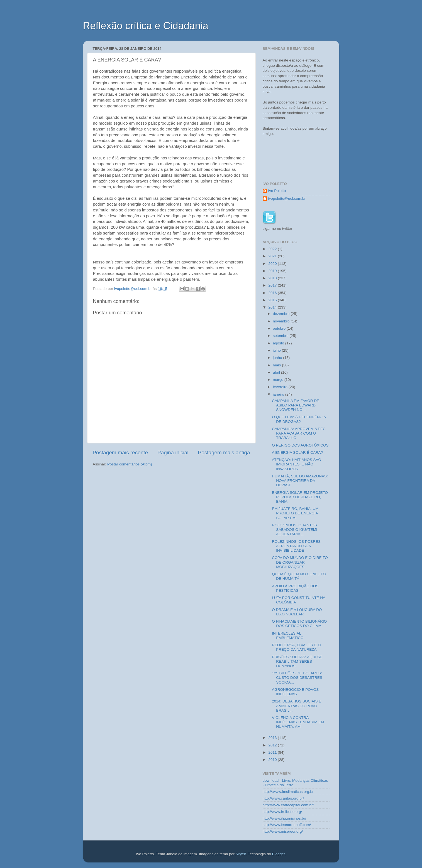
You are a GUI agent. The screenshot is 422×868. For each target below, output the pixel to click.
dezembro (282, 314)
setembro (281, 336)
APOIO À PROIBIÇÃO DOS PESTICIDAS (295, 588)
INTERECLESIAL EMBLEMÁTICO (288, 636)
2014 (273, 307)
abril (277, 372)
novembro (282, 321)
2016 (273, 293)
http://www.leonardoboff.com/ (287, 825)
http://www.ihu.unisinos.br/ (285, 818)
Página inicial (173, 453)
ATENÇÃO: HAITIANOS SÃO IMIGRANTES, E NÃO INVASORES (297, 464)
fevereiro (281, 387)
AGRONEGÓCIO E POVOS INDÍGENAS (295, 692)
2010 (273, 760)
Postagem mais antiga (224, 453)
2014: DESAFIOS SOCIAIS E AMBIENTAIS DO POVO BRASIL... (297, 706)
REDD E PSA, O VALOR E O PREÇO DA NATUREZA (296, 647)
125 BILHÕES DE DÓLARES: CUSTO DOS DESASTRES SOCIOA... (297, 678)
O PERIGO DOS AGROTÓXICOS (300, 445)
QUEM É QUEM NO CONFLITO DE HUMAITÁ (299, 576)
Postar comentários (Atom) (130, 464)
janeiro (279, 394)
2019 (273, 271)
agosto (279, 343)
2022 (273, 249)
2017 (273, 285)
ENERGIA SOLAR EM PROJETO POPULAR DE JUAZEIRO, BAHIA (300, 497)
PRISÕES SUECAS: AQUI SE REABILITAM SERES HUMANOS (297, 661)
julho (277, 350)
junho (278, 358)
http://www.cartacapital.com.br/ (288, 805)
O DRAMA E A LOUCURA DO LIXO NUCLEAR (297, 612)
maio (278, 365)
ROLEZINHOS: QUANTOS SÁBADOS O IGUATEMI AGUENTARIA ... (295, 530)
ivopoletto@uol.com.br (287, 198)
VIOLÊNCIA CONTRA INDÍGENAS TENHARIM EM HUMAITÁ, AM (298, 722)
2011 (273, 752)
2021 (273, 256)
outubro (280, 328)
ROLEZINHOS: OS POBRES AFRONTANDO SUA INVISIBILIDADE (296, 546)
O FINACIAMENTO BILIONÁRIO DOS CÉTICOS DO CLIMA (299, 624)
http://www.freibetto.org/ (282, 812)
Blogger (279, 854)
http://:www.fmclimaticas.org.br (288, 792)
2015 (273, 300)
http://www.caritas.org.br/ (283, 798)
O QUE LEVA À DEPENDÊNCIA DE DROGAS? (299, 419)
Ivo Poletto (277, 191)
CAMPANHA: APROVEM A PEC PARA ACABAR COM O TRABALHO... (299, 433)
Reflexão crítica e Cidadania (146, 26)
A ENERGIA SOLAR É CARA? (297, 453)
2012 (273, 745)
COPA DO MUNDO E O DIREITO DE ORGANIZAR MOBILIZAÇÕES (300, 562)
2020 (273, 264)
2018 (273, 278)
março (279, 380)
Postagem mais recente (120, 453)
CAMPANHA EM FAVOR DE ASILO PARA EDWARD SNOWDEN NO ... (296, 405)
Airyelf (241, 854)
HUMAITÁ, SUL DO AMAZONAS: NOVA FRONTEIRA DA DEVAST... (300, 481)
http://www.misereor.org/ (283, 831)
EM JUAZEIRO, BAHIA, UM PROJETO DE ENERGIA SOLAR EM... (295, 513)
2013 (273, 738)
